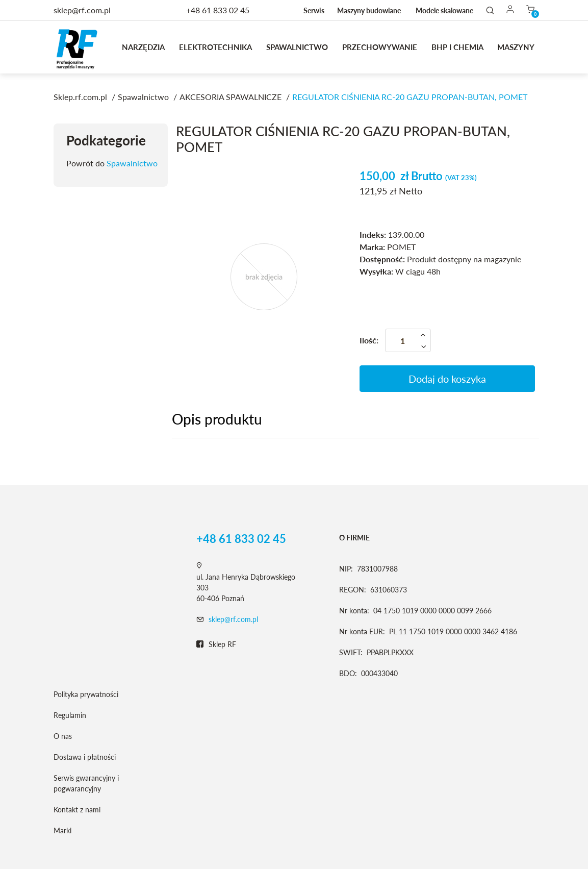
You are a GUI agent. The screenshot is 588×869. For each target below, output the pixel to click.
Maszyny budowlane (369, 10)
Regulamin (70, 715)
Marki (62, 830)
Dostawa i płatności (85, 757)
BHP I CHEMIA (457, 47)
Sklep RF (216, 644)
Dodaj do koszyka (447, 379)
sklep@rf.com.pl (233, 619)
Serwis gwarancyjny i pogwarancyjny (86, 783)
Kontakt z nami (77, 810)
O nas (63, 736)
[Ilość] (408, 340)
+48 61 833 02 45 (218, 10)
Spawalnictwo (297, 47)
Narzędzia (143, 47)
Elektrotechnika (215, 47)
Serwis (314, 10)
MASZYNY (516, 47)
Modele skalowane (444, 10)
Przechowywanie (380, 47)
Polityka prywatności (86, 694)
